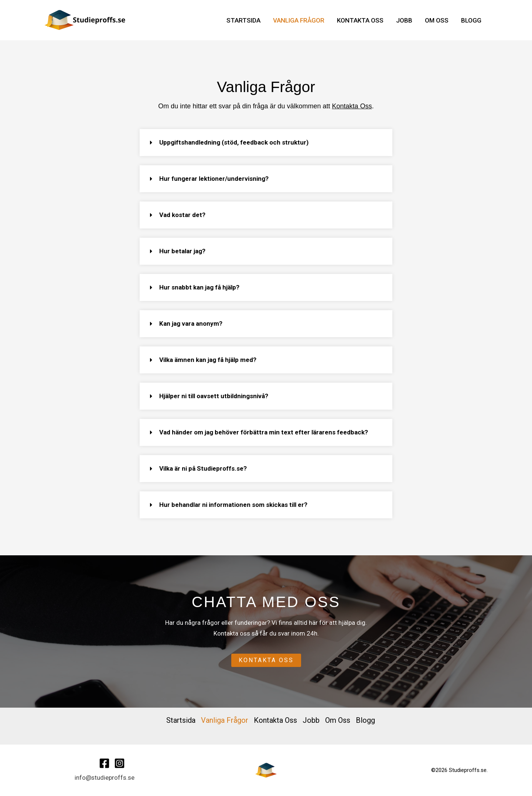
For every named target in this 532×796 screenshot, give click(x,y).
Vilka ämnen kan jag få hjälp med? (203, 360)
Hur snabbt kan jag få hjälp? (195, 287)
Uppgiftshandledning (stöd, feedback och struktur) (229, 142)
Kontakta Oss (360, 20)
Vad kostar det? (178, 215)
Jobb (404, 20)
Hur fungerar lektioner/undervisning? (209, 179)
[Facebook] (104, 763)
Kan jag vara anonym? (186, 324)
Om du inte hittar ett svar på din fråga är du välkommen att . (266, 106)
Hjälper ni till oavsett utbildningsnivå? (209, 396)
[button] (262, 143)
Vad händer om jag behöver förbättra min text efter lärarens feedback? (259, 432)
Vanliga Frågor (299, 20)
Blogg (471, 20)
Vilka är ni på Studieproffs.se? (199, 468)
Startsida (243, 20)
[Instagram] (120, 763)
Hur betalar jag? (178, 251)
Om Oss (437, 20)
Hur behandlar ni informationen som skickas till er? (229, 505)
